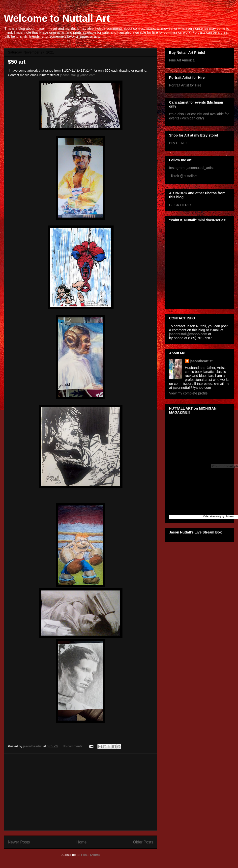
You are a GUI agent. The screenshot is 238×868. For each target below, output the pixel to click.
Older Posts (143, 842)
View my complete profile (188, 393)
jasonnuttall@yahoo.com (78, 75)
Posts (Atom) (90, 855)
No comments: (73, 746)
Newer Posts (19, 842)
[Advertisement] (81, 792)
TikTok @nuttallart (183, 176)
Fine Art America (182, 60)
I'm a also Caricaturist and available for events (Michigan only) (199, 116)
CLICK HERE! (180, 205)
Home (82, 842)
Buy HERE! (178, 143)
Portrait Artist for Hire (185, 85)
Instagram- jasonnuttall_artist (191, 168)
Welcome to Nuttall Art (57, 18)
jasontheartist (201, 361)
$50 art (17, 62)
